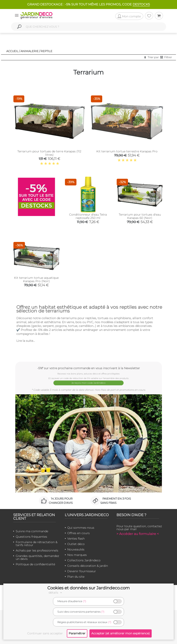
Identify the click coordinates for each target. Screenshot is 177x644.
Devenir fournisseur (82, 571)
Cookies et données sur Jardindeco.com (88, 588)
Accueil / (13, 51)
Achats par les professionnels (37, 550)
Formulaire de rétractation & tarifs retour (37, 543)
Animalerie (30, 51)
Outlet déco (76, 543)
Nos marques (77, 554)
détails (56, 593)
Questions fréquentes (31, 536)
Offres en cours (78, 532)
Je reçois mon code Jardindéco (88, 383)
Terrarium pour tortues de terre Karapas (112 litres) (49, 153)
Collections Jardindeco (84, 560)
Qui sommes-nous (81, 527)
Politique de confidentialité (35, 564)
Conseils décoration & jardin (88, 565)
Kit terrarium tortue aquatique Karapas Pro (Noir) (36, 279)
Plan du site (76, 576)
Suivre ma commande (32, 531)
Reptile (47, 51)
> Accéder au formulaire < (138, 533)
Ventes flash (76, 538)
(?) (85, 601)
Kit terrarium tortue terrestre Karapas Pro (127, 151)
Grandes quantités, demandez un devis (37, 557)
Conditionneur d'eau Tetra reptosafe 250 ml (88, 216)
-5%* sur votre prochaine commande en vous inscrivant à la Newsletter (89, 368)
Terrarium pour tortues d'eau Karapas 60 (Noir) (140, 216)
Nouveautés (76, 549)
